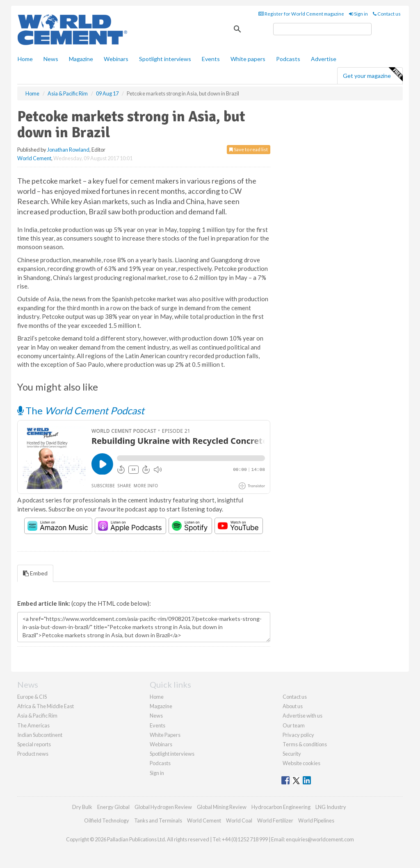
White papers (248, 59)
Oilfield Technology (107, 820)
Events (211, 59)
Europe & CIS (32, 697)
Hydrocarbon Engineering (281, 807)
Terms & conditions (305, 744)
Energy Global (113, 807)
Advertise (324, 59)
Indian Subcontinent (40, 735)
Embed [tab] (35, 573)
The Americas (33, 725)
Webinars (116, 59)
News (156, 716)
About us (293, 706)
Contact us (387, 14)
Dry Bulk (82, 807)
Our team (294, 725)
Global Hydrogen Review (163, 807)
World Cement (34, 158)
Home (25, 59)
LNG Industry (331, 807)
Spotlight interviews (165, 59)
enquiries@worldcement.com (320, 839)
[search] (322, 29)
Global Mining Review (222, 807)
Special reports (34, 744)
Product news (33, 754)
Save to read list (249, 149)
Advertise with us (302, 716)
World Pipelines (316, 820)
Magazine (81, 59)
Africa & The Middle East (46, 706)
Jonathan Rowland (68, 150)
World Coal (239, 820)
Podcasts (288, 59)
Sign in (358, 14)
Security (292, 754)
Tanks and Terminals (158, 820)
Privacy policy (298, 735)
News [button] (51, 59)
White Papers (165, 735)
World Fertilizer (275, 820)
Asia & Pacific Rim (37, 716)
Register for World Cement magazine (301, 14)
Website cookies (301, 763)
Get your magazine (373, 75)
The (81, 410)
